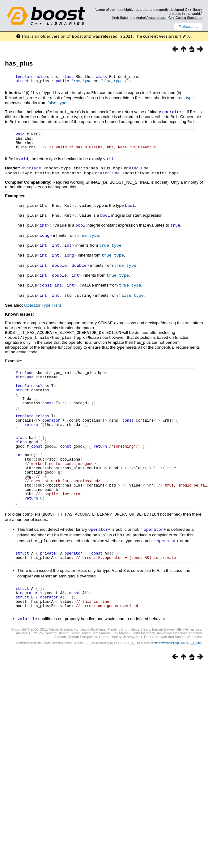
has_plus (19, 63)
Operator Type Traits (43, 305)
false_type (111, 83)
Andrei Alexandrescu (151, 18)
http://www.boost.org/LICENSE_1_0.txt (177, 676)
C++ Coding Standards (185, 18)
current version (159, 36)
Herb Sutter (120, 18)
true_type (81, 83)
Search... (188, 27)
